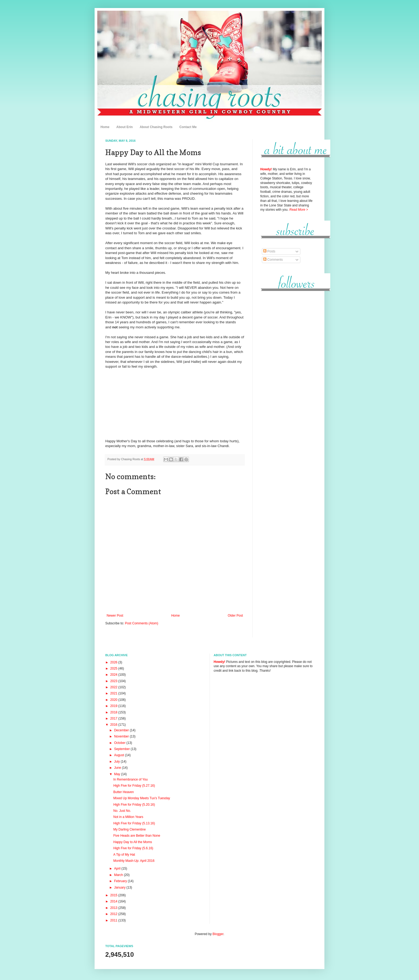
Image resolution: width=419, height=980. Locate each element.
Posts (269, 251)
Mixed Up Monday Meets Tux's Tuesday (142, 798)
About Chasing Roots (156, 127)
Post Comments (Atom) (141, 623)
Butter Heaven (124, 792)
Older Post (235, 616)
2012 (114, 914)
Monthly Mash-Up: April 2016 (134, 861)
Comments (273, 260)
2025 (114, 668)
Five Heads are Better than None (137, 836)
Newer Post (115, 616)
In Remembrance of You (131, 779)
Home (105, 127)
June (118, 768)
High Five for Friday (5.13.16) (134, 823)
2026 (114, 662)
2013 (114, 908)
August (120, 755)
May (118, 774)
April (118, 868)
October (120, 743)
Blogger (218, 934)
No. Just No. (122, 811)
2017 (114, 718)
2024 (114, 675)
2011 (114, 920)
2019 (114, 706)
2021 (114, 693)
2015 (114, 895)
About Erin (124, 127)
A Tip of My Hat (124, 855)
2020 (114, 700)
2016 (114, 725)
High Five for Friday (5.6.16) (133, 848)
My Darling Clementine (129, 829)
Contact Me (188, 127)
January (120, 887)
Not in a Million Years (128, 817)
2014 (114, 901)
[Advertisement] (287, 377)
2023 (114, 681)
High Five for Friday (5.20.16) (134, 805)
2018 (114, 712)
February (121, 881)
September (122, 749)
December (122, 730)
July (117, 762)
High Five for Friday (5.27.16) (134, 786)
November (122, 736)
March (119, 875)
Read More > (299, 210)
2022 (114, 687)
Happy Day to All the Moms (133, 842)
